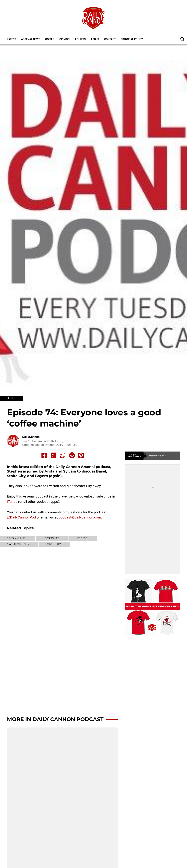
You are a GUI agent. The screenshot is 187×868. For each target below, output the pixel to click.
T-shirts (80, 39)
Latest (12, 39)
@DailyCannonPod (21, 517)
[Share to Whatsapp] (63, 455)
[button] (182, 39)
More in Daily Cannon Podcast (55, 719)
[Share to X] (54, 455)
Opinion (64, 39)
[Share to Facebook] (44, 455)
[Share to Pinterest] (81, 455)
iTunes (12, 502)
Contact (110, 39)
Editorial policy (132, 39)
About (95, 39)
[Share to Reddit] (72, 455)
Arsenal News (31, 39)
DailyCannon (31, 437)
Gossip (50, 39)
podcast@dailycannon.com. (80, 517)
